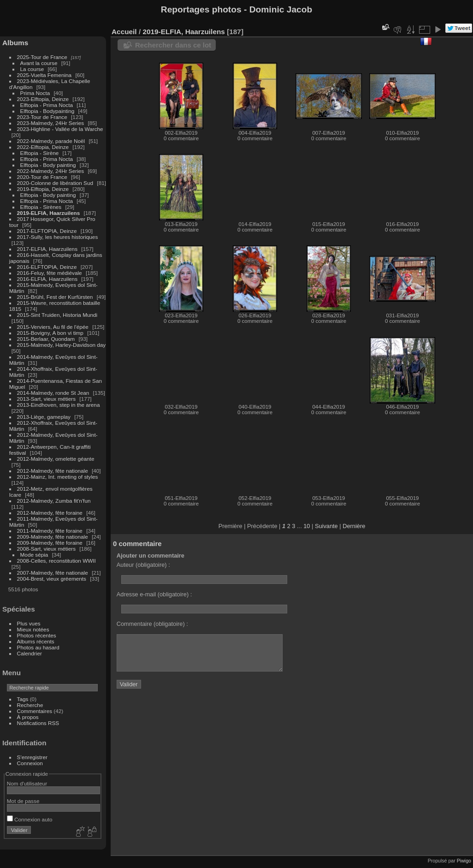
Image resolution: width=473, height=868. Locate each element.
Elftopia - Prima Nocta (47, 105)
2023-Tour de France (42, 117)
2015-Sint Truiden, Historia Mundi (57, 315)
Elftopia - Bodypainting (47, 111)
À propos (28, 717)
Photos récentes (37, 635)
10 (307, 526)
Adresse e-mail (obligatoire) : (154, 594)
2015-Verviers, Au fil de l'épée (53, 327)
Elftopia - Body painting (48, 165)
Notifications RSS (38, 723)
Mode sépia (34, 555)
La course (32, 69)
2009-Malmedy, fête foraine (50, 543)
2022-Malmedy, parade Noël (51, 141)
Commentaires (35, 711)
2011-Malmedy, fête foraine (50, 531)
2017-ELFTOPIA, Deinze (47, 231)
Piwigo (464, 861)
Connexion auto (30, 819)
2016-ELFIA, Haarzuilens (47, 279)
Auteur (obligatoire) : (143, 565)
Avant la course (39, 63)
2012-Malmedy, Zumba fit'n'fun (54, 501)
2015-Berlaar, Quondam (46, 339)
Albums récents (36, 641)
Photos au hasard (38, 647)
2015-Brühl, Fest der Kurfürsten (55, 297)
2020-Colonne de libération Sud (55, 183)
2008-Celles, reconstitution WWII (56, 561)
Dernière (354, 526)
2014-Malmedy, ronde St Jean (53, 393)
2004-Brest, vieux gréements (52, 579)
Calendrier (30, 653)
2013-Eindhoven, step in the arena (59, 405)
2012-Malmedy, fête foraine (50, 513)
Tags (23, 699)
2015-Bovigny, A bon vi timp (50, 333)
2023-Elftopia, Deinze (43, 99)
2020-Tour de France (42, 177)
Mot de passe (23, 801)
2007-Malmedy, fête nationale (53, 573)
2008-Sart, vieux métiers (47, 549)
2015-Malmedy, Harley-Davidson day (62, 345)
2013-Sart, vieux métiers (47, 399)
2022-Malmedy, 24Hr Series (51, 171)
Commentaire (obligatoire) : (152, 624)
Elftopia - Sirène (40, 153)
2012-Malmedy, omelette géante (56, 459)
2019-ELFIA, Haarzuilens (49, 213)
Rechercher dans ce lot (173, 45)
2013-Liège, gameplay (44, 417)
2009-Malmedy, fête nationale (53, 537)
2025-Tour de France (42, 57)
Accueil (124, 32)
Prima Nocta (35, 93)
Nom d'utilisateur (27, 783)
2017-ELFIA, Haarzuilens (48, 249)
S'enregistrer (32, 757)
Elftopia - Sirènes (41, 207)
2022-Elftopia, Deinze (43, 147)
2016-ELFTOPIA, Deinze (47, 267)
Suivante (326, 526)
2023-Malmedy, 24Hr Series (51, 123)
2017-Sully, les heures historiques (58, 237)
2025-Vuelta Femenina (44, 75)
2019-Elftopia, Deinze (43, 189)
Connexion (30, 763)
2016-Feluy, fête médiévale (50, 273)
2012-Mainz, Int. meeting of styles (58, 477)
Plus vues (29, 623)
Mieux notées (33, 629)
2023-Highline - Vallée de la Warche (60, 129)
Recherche (30, 705)
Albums (15, 43)
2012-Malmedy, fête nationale (53, 471)
